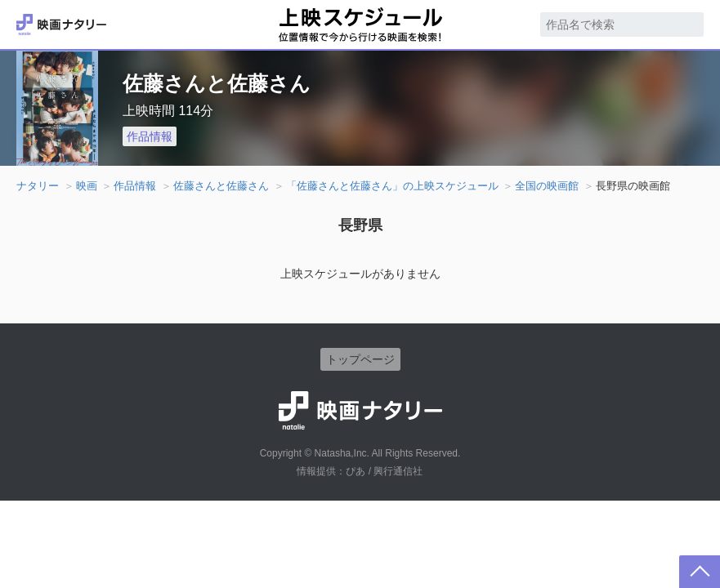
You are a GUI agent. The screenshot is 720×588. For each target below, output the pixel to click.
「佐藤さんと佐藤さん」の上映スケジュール (392, 186)
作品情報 (150, 136)
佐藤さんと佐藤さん (221, 186)
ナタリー (38, 186)
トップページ (360, 359)
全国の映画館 (547, 186)
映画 (87, 186)
